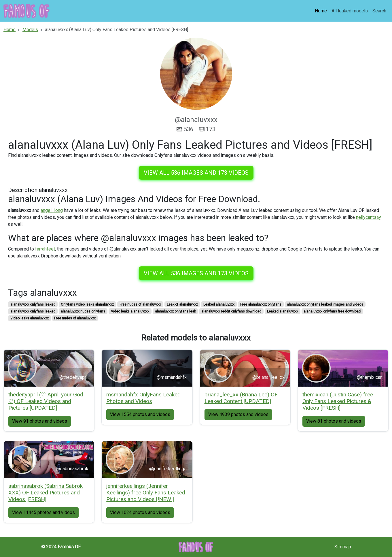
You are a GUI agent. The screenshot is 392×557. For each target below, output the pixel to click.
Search (379, 11)
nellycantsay (369, 217)
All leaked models (350, 11)
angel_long (52, 210)
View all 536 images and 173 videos (196, 173)
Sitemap (343, 547)
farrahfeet (45, 249)
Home (321, 11)
